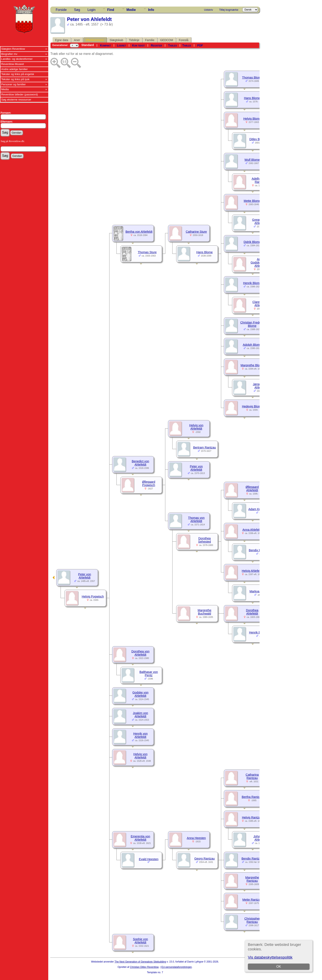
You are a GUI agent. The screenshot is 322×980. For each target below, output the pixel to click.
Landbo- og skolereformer (17, 59)
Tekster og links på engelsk (18, 74)
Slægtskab (116, 40)
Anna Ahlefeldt (252, 530)
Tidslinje (134, 40)
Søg (77, 10)
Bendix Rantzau (252, 859)
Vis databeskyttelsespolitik (270, 957)
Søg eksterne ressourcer (16, 100)
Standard (88, 45)
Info (151, 10)
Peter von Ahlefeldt (196, 468)
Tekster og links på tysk (15, 79)
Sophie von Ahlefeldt (140, 941)
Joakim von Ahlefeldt (140, 715)
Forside (61, 10)
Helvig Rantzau (252, 817)
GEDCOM (167, 40)
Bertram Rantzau (204, 447)
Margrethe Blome (252, 365)
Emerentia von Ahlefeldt (141, 838)
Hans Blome (252, 98)
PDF (200, 45)
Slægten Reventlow (13, 49)
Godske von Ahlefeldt (140, 694)
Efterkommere (95, 40)
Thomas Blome (252, 77)
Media (5, 89)
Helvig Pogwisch (93, 596)
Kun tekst (138, 45)
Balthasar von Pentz (149, 674)
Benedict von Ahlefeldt (140, 463)
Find (111, 10)
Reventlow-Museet (13, 64)
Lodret (122, 45)
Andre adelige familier (14, 69)
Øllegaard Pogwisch (149, 483)
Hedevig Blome (252, 406)
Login (91, 10)
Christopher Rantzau (252, 920)
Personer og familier (13, 84)
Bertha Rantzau (252, 797)
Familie (150, 40)
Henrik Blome (252, 283)
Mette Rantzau (252, 900)
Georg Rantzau (204, 859)
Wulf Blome (252, 160)
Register (156, 45)
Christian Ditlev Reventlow (144, 967)
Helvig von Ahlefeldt (196, 427)
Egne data (62, 40)
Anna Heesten (196, 838)
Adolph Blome (252, 345)
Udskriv (209, 10)
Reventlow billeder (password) (20, 94)
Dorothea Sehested (205, 540)
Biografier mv (9, 54)
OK (279, 967)
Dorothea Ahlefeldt (252, 612)
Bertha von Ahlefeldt (139, 232)
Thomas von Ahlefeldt (196, 519)
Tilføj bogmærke (229, 10)
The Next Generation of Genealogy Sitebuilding (140, 962)
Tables (172, 45)
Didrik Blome (252, 242)
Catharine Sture (196, 232)
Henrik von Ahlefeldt (140, 735)
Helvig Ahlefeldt (252, 571)
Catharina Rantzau (252, 776)
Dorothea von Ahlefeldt (140, 653)
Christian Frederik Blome (252, 324)
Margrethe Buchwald (204, 612)
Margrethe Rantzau (252, 879)
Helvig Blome (252, 119)
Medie (131, 10)
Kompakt (105, 45)
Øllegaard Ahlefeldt (252, 489)
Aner (77, 40)
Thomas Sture (147, 252)
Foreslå (184, 40)
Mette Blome (252, 201)
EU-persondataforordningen (177, 967)
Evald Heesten (149, 859)
